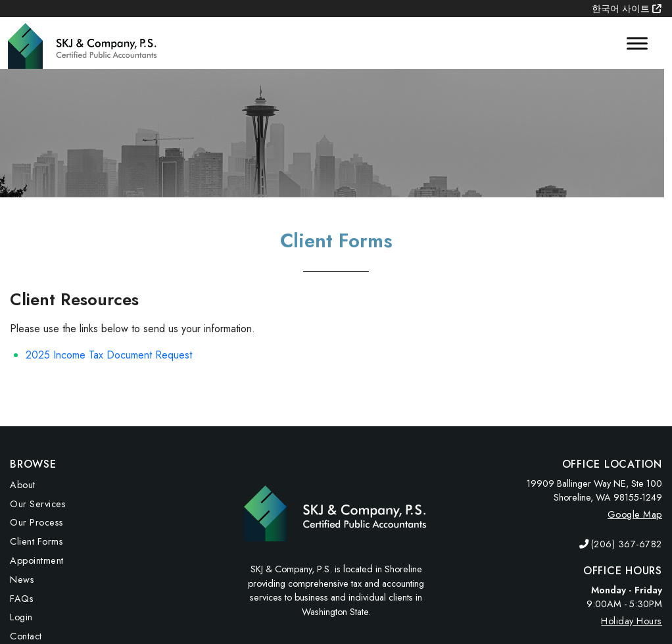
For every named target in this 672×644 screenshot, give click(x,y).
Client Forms (36, 541)
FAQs (22, 599)
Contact (26, 636)
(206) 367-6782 (627, 544)
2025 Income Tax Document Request (109, 355)
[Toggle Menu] (637, 43)
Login (21, 617)
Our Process (37, 522)
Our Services (38, 504)
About (23, 485)
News (22, 580)
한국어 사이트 (627, 9)
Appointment (37, 560)
